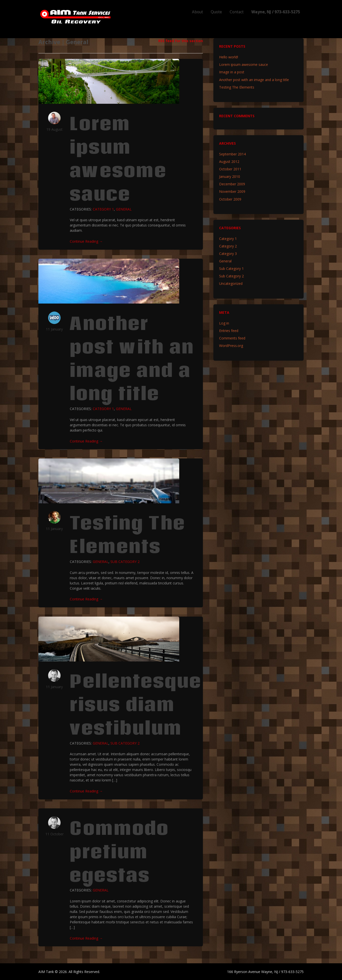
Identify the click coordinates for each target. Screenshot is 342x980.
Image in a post (232, 72)
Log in (224, 323)
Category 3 (228, 254)
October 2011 (230, 169)
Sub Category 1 (231, 269)
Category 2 (228, 246)
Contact (237, 12)
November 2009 (232, 191)
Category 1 (103, 209)
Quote (216, 12)
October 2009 (230, 199)
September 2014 (232, 154)
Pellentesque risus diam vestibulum (136, 704)
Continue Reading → (86, 241)
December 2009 (232, 184)
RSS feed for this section (181, 41)
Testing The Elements (128, 534)
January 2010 (230, 176)
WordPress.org (231, 346)
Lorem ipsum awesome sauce (118, 159)
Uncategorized (231, 283)
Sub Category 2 (125, 562)
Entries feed (229, 331)
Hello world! (229, 57)
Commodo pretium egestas (119, 851)
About (197, 12)
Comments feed (232, 338)
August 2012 (229, 162)
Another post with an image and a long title (132, 358)
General (124, 209)
